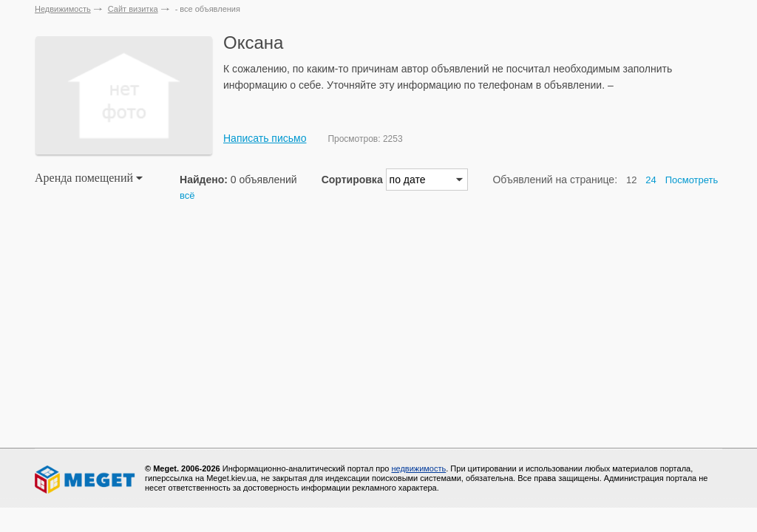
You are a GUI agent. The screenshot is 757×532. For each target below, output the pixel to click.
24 (651, 180)
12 (631, 180)
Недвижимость (63, 9)
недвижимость (418, 468)
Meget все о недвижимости (86, 480)
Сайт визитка (133, 9)
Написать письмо (265, 138)
